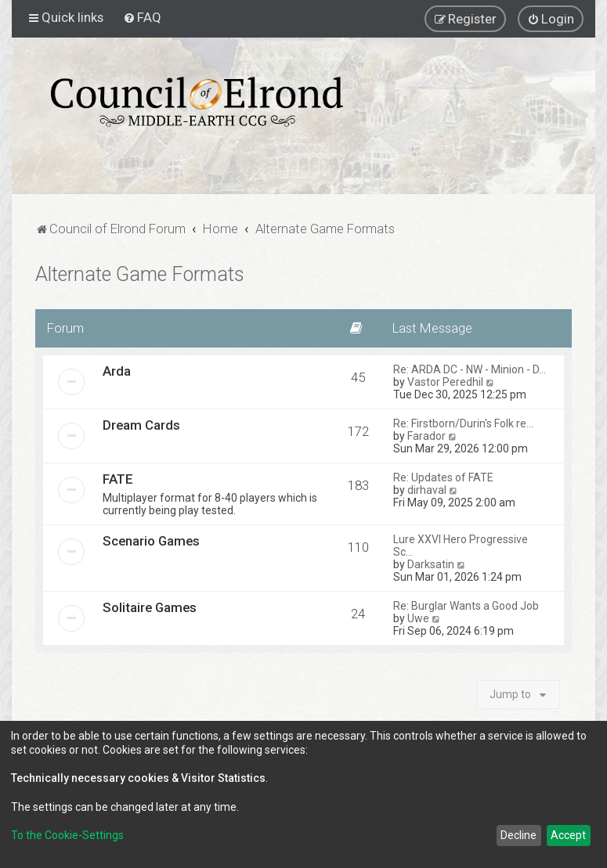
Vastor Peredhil (445, 382)
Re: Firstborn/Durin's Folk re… (463, 423)
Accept (568, 835)
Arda (117, 371)
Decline (518, 835)
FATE (118, 479)
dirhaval (427, 490)
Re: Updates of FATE (443, 477)
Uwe (418, 618)
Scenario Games (151, 541)
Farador (426, 436)
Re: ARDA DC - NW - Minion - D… (470, 369)
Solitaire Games (150, 607)
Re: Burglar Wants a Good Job (466, 606)
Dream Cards (141, 425)
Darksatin (431, 564)
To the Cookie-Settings (67, 835)
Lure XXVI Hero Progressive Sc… (461, 546)
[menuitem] (142, 17)
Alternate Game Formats (140, 274)
